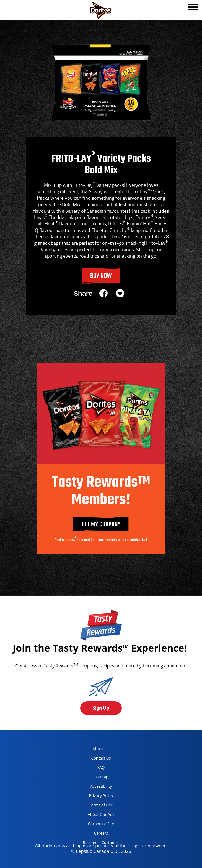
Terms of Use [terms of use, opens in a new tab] (96, 806)
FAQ (101, 767)
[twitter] (120, 294)
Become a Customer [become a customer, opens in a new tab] (99, 844)
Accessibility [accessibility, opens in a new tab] (95, 787)
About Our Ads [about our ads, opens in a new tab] (96, 815)
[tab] (193, 8)
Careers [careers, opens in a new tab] (93, 834)
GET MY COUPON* (101, 525)
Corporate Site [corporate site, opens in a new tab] (96, 825)
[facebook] (106, 294)
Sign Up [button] (101, 708)
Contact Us (101, 758)
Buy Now (101, 276)
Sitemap (101, 777)
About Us (101, 749)
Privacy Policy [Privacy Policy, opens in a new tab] (96, 797)
